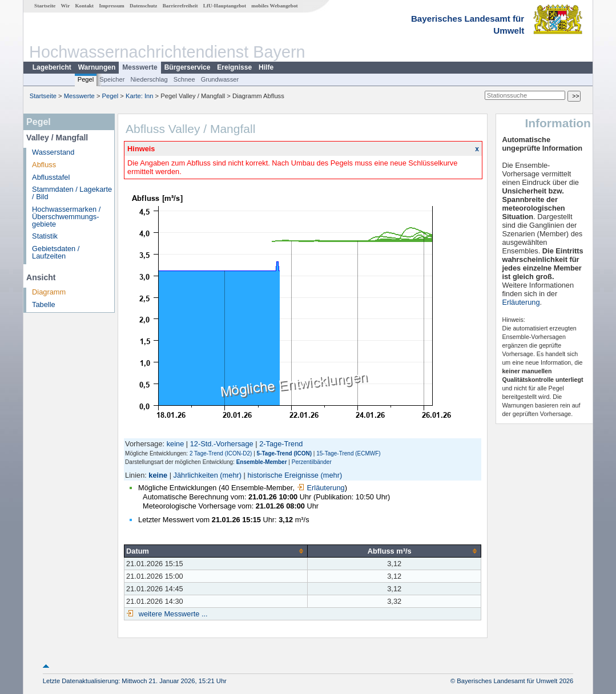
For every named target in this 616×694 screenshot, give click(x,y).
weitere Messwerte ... (172, 614)
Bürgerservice (188, 67)
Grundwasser (220, 79)
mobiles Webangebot (274, 6)
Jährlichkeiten (196, 475)
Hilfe (266, 67)
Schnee (184, 79)
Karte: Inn (140, 96)
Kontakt (84, 6)
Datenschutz (144, 6)
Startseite (45, 6)
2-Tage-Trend (281, 444)
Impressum (111, 6)
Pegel (86, 79)
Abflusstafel (51, 177)
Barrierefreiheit (180, 6)
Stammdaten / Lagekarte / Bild (72, 193)
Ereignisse (234, 67)
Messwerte (140, 67)
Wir (66, 6)
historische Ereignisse (283, 475)
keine (176, 444)
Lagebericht (52, 67)
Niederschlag (149, 79)
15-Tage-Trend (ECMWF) (348, 453)
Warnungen (97, 67)
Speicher (112, 79)
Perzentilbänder (312, 462)
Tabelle (44, 304)
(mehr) (231, 475)
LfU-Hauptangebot (225, 6)
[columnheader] (216, 551)
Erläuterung (321, 488)
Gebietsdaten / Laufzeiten (56, 252)
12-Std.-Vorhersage (222, 444)
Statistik (45, 236)
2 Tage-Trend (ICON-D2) (221, 453)
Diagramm (49, 292)
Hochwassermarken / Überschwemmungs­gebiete (66, 217)
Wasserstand (53, 152)
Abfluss (44, 165)
